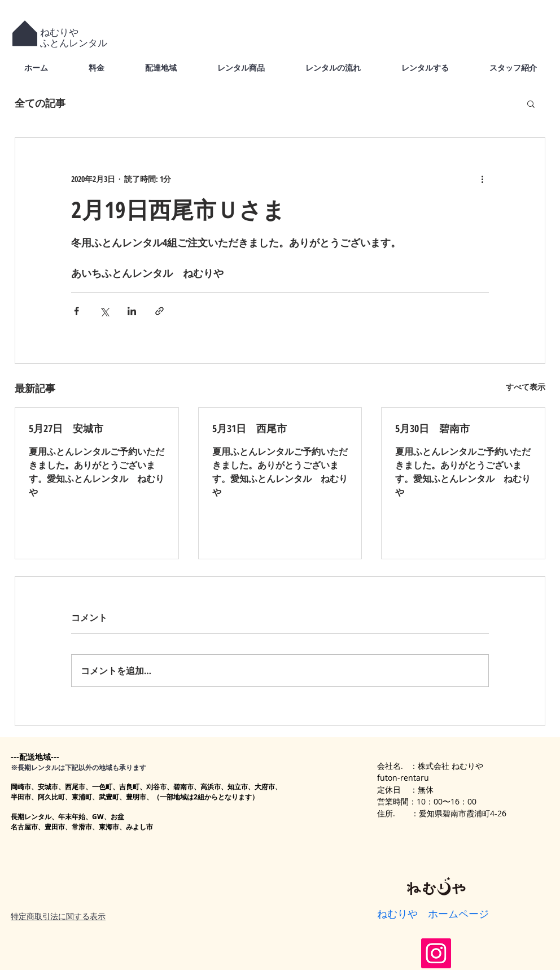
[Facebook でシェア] (76, 311)
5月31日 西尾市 (250, 428)
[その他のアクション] (482, 179)
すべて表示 (526, 387)
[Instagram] (436, 953)
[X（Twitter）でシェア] (104, 311)
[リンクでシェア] (159, 311)
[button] (531, 103)
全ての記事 (40, 103)
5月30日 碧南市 (432, 428)
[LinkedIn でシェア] (132, 311)
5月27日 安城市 (66, 428)
